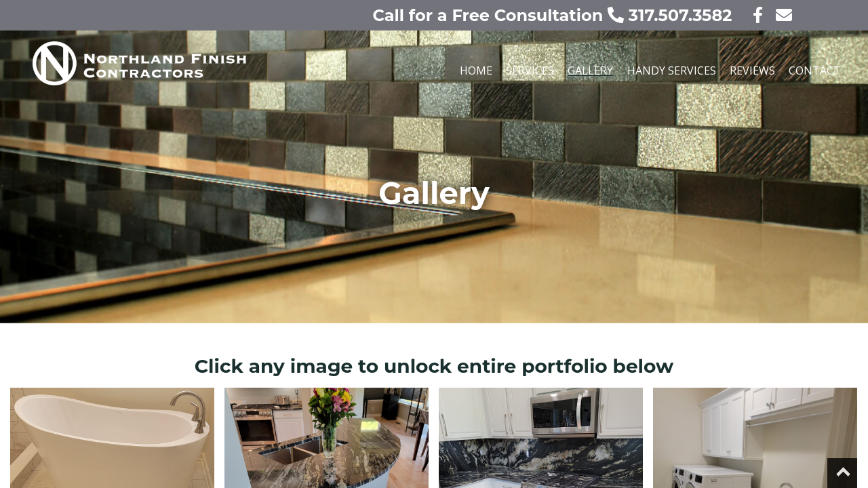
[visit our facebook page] (750, 15)
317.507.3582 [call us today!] (672, 15)
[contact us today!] (780, 15)
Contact (815, 70)
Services (530, 70)
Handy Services (672, 70)
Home (476, 70)
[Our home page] (212, 76)
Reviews (752, 70)
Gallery (590, 70)
